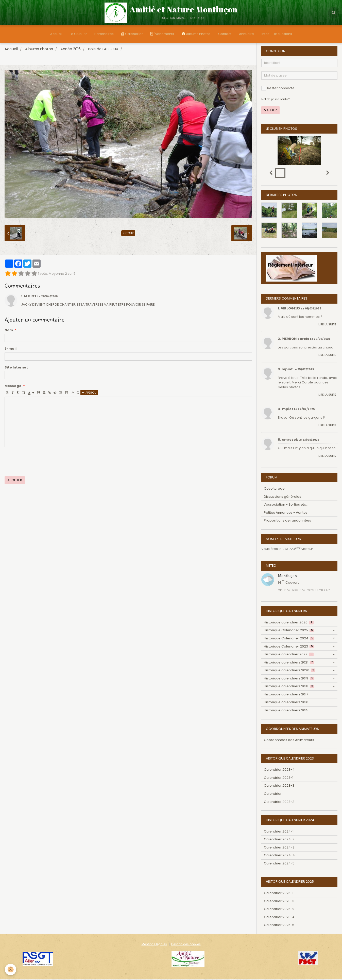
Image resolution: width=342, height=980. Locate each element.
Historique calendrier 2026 (289, 624)
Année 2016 (71, 50)
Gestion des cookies (186, 946)
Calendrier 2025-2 (279, 910)
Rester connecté (278, 89)
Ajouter (15, 481)
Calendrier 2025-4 (279, 918)
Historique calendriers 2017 (286, 696)
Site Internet (16, 369)
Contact (225, 34)
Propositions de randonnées (287, 522)
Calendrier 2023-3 (279, 787)
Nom (9, 331)
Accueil (56, 34)
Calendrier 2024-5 (279, 865)
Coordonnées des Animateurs (289, 741)
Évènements (162, 34)
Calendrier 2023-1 (279, 779)
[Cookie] (11, 969)
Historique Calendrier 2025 (289, 631)
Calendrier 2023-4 (279, 771)
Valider (270, 111)
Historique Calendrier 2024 (289, 640)
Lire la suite (327, 326)
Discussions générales (283, 498)
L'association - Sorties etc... (286, 506)
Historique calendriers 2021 (289, 664)
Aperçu (89, 394)
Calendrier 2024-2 (279, 840)
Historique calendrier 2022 (289, 655)
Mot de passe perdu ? (275, 100)
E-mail (11, 350)
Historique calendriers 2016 (286, 703)
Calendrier (132, 34)
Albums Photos (196, 34)
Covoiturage (274, 490)
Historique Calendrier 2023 (289, 648)
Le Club (76, 34)
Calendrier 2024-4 (279, 856)
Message (13, 387)
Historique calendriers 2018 (289, 687)
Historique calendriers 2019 (289, 680)
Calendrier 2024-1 (279, 833)
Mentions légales (154, 946)
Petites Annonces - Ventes (286, 514)
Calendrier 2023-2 (279, 803)
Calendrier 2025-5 (279, 926)
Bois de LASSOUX (103, 50)
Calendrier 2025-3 (279, 902)
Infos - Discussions (277, 34)
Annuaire (246, 34)
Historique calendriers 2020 (290, 671)
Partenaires (104, 34)
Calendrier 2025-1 (279, 894)
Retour (128, 234)
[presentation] (43, 463)
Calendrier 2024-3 (279, 849)
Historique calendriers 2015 (286, 711)
